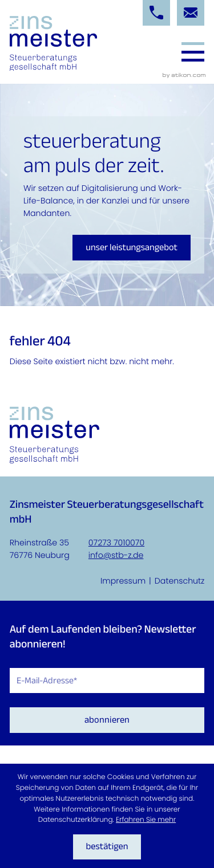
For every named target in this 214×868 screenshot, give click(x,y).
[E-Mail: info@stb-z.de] (191, 13)
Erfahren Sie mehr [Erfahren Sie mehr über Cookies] (146, 820)
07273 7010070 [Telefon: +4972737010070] (116, 543)
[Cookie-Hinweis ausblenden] (107, 847)
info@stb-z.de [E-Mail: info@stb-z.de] (116, 555)
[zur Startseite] (53, 44)
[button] (156, 13)
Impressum (123, 581)
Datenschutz (180, 581)
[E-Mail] (107, 681)
